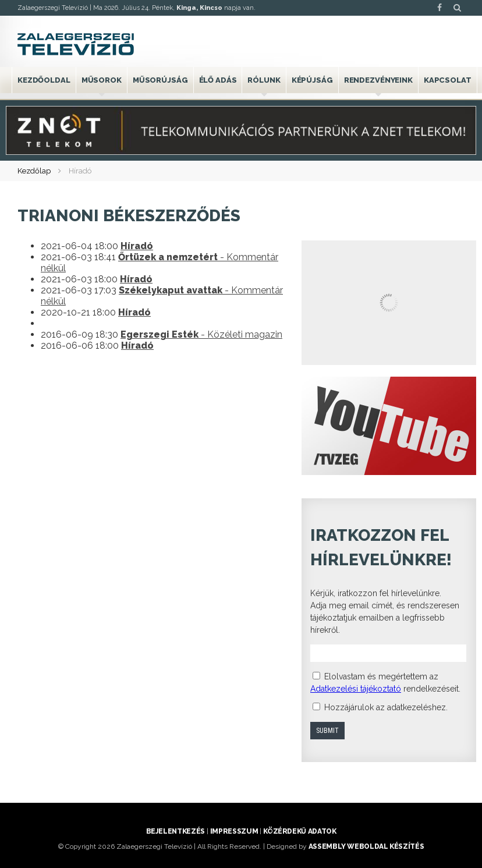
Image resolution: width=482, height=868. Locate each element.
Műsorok (102, 80)
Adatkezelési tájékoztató (356, 689)
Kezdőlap (34, 171)
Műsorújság (160, 80)
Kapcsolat (448, 80)
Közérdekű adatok (300, 831)
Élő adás (218, 80)
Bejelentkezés (176, 831)
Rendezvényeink (378, 80)
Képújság (312, 80)
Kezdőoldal (44, 80)
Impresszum (234, 831)
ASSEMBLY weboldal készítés (366, 846)
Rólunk (264, 80)
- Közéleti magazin (201, 334)
